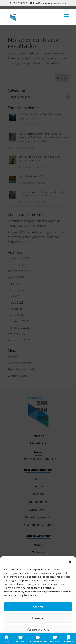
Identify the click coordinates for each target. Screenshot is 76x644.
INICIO (7, 641)
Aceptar (38, 607)
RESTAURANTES (38, 641)
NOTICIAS (55, 641)
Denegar (38, 618)
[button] (70, 562)
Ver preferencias (38, 629)
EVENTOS (69, 641)
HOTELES (21, 641)
